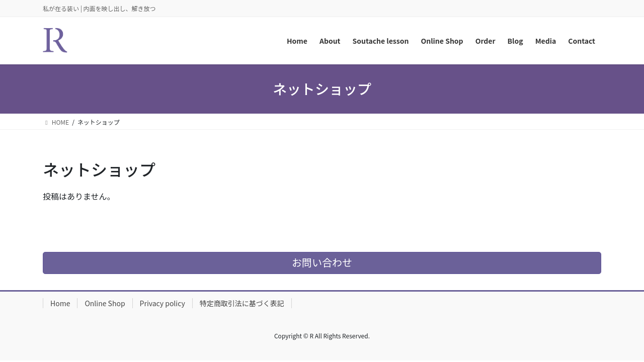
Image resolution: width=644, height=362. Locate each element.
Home (60, 303)
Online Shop (105, 303)
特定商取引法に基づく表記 (242, 303)
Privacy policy (163, 303)
